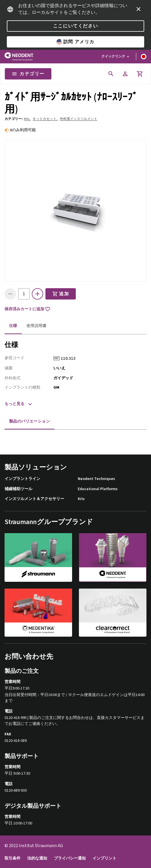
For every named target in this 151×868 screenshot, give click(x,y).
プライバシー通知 (70, 859)
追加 (61, 294)
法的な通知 (37, 859)
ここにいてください (75, 26)
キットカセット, (45, 119)
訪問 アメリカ (75, 42)
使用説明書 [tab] (37, 326)
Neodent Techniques (96, 479)
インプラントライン (22, 479)
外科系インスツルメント (79, 119)
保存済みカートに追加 (28, 309)
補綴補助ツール (18, 489)
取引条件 (12, 859)
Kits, (27, 119)
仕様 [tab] (13, 326)
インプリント (104, 859)
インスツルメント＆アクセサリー (34, 499)
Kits (81, 499)
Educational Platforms (98, 489)
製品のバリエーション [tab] (30, 421)
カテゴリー (28, 74)
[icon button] (139, 9)
